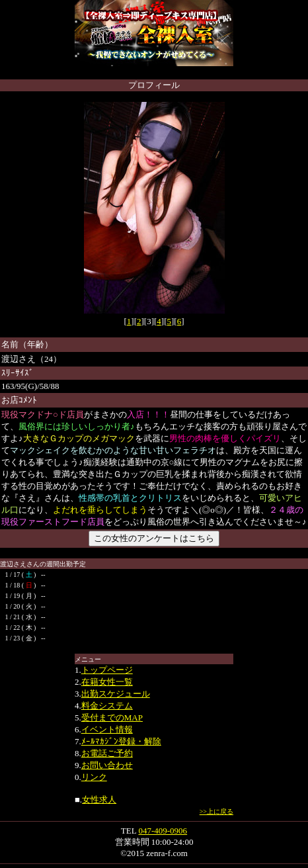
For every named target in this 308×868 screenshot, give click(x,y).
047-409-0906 (163, 831)
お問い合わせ (107, 765)
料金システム (107, 706)
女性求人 (99, 800)
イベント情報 (107, 729)
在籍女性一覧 (107, 682)
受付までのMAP (112, 717)
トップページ (107, 670)
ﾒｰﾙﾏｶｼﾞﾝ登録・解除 (121, 741)
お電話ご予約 (107, 753)
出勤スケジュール (116, 694)
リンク (94, 777)
